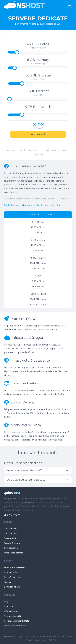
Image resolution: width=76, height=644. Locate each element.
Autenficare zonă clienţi (15, 567)
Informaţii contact (12, 611)
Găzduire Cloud (11, 533)
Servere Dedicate (12, 543)
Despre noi (9, 606)
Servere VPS (10, 538)
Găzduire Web (11, 528)
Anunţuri (8, 582)
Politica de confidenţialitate (17, 621)
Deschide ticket (11, 572)
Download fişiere (12, 587)
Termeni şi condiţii (12, 616)
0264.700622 (12, 515)
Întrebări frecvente (13, 577)
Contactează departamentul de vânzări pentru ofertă (32, 205)
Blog (6, 601)
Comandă (38, 134)
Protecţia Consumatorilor (16, 626)
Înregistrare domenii (14, 553)
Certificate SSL (11, 548)
